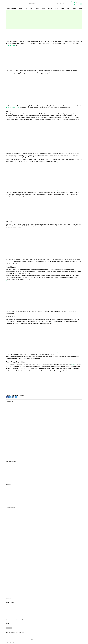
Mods (26, 9)
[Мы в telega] (63, 4)
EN (74, 5)
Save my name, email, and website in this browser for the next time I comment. (23, 620)
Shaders (57, 9)
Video (81, 9)
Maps (63, 9)
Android (22, 396)
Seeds (44, 9)
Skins (68, 9)
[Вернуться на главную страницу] (17, 640)
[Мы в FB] (58, 4)
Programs (74, 9)
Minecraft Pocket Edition (13, 108)
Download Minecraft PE (11, 9)
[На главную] (17, 4)
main (32, 640)
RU (74, 3)
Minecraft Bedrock (11, 45)
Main (7, 632)
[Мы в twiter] (61, 4)
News (20, 9)
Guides (38, 9)
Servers (32, 9)
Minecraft (74, 365)
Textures (50, 9)
